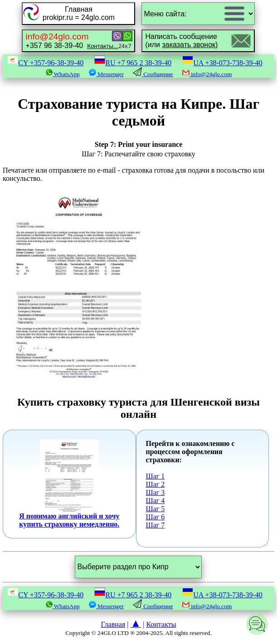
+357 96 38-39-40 (72, 41)
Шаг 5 (156, 509)
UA (222, 63)
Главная (113, 624)
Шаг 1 (156, 476)
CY (45, 63)
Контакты (161, 624)
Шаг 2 (156, 484)
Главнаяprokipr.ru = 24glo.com (79, 13)
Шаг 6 (156, 517)
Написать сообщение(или (181, 41)
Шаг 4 (156, 501)
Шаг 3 (156, 492)
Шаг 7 (156, 525)
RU (133, 63)
